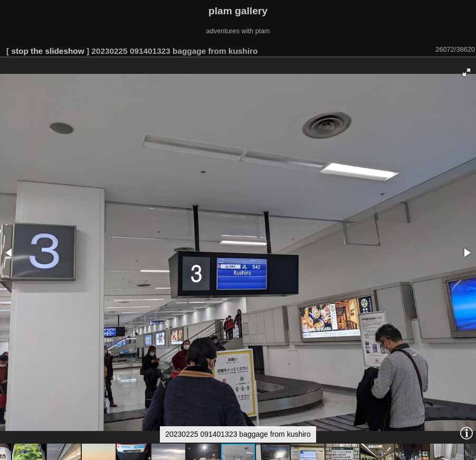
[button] (467, 72)
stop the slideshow (47, 51)
